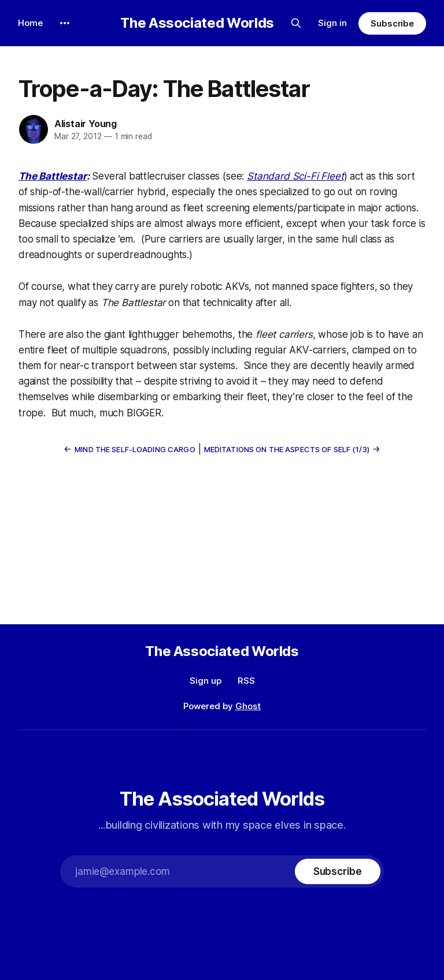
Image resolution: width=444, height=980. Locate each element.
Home (30, 23)
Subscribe (392, 23)
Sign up (206, 681)
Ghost (248, 706)
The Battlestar (53, 176)
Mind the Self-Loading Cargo (135, 449)
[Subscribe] (338, 871)
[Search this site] (296, 23)
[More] (65, 23)
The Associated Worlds (197, 23)
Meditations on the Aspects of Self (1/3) (287, 449)
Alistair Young (86, 124)
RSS (246, 681)
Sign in (332, 23)
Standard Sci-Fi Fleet (295, 176)
